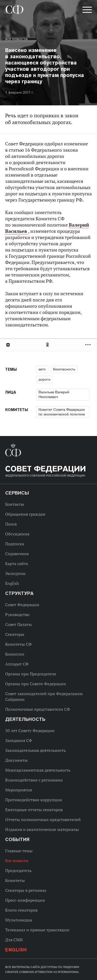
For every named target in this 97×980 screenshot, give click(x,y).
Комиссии (15, 654)
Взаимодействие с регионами (34, 780)
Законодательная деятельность (35, 750)
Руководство (17, 614)
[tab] (48, 345)
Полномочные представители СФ (38, 709)
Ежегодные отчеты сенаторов (34, 810)
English (12, 583)
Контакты (15, 504)
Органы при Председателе (31, 674)
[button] (87, 11)
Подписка (15, 544)
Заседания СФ (19, 740)
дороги (44, 379)
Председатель (18, 870)
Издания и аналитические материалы (42, 829)
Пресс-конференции (25, 900)
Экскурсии (15, 573)
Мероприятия (18, 790)
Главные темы (19, 851)
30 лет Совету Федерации (30, 731)
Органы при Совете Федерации (36, 684)
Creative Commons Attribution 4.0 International (42, 972)
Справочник (17, 554)
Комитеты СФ (18, 644)
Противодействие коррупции (34, 800)
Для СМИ (14, 940)
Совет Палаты (18, 624)
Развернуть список (89, 345)
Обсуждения (17, 534)
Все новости (16, 39)
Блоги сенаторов (21, 910)
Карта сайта (17, 563)
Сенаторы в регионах (26, 890)
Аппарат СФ (17, 664)
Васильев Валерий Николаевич (54, 394)
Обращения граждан (25, 514)
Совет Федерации (22, 605)
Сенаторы (15, 634)
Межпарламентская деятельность (38, 770)
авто (42, 369)
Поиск (11, 524)
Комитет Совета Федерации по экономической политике (62, 412)
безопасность (64, 369)
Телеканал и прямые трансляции (37, 930)
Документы (16, 760)
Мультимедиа (19, 920)
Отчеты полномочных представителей (43, 819)
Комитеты (15, 880)
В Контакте (8, 345)
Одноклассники (48, 345)
